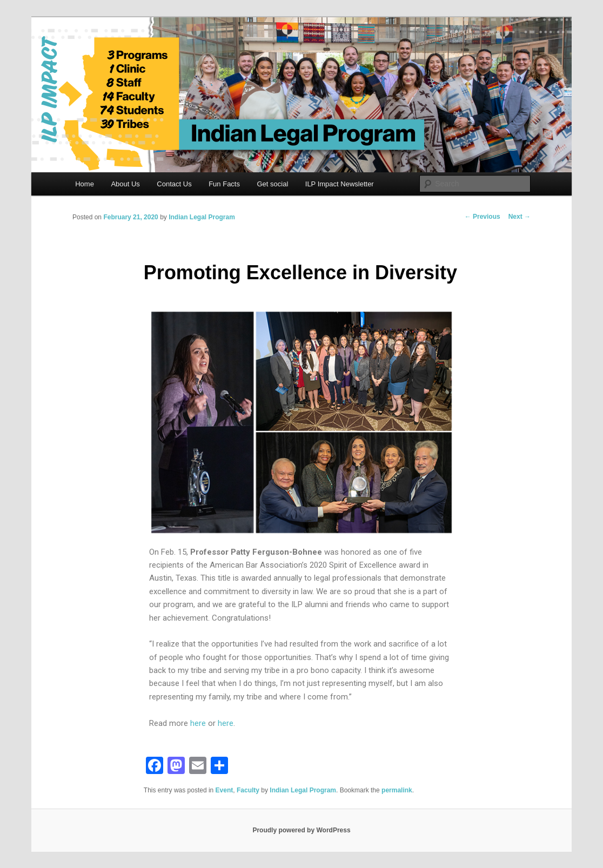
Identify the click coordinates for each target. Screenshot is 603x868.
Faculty (248, 790)
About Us (125, 184)
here (198, 723)
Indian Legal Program (202, 217)
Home (85, 184)
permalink (397, 790)
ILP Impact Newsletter (340, 184)
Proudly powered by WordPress (301, 830)
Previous (483, 217)
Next (520, 217)
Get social (272, 184)
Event (225, 790)
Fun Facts (224, 184)
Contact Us (174, 184)
